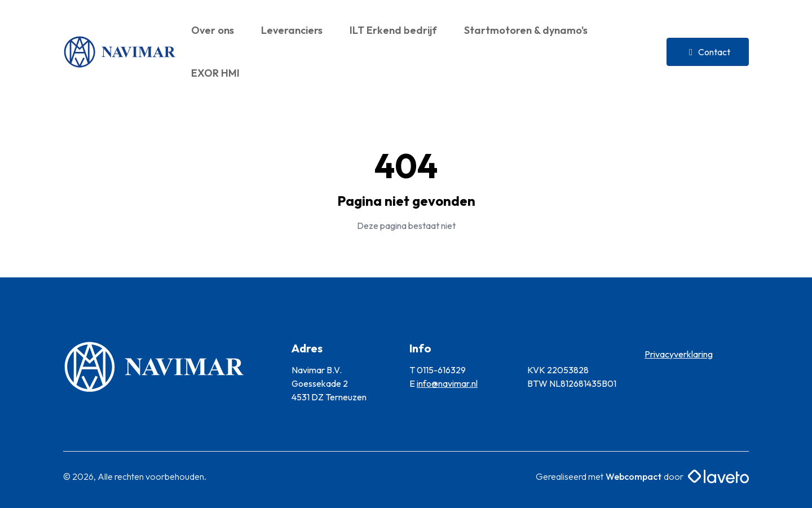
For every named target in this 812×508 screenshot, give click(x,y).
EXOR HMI (215, 73)
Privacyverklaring (679, 354)
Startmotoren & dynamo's (526, 30)
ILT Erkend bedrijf (393, 30)
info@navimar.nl (447, 383)
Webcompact (634, 476)
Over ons (213, 30)
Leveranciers (292, 30)
